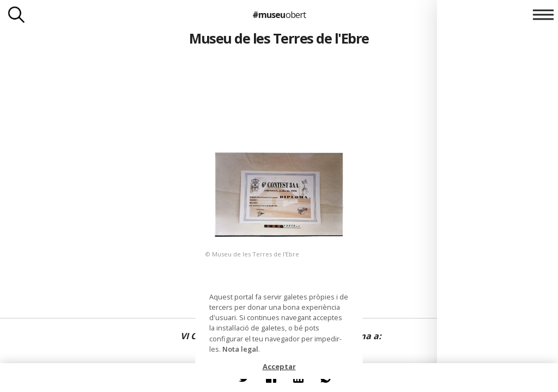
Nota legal (240, 349)
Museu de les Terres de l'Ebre (279, 38)
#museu (279, 15)
